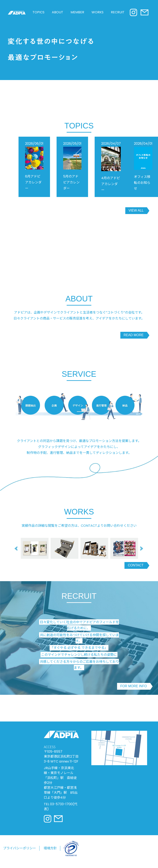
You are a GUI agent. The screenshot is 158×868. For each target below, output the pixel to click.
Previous (17, 552)
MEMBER (77, 16)
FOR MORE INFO (134, 690)
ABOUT (58, 16)
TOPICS (38, 16)
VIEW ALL (136, 214)
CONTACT (136, 569)
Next (142, 552)
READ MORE (134, 338)
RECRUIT (118, 16)
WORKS (98, 16)
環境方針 (50, 852)
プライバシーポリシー (20, 852)
